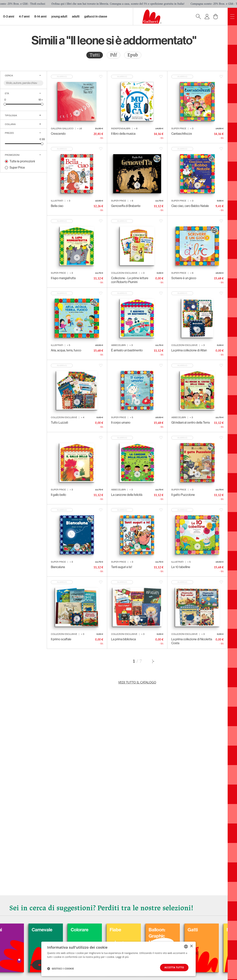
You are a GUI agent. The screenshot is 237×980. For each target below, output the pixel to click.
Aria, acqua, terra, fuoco (66, 350)
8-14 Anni (40, 16)
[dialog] (118, 959)
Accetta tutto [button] (174, 967)
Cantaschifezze (182, 134)
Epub (133, 55)
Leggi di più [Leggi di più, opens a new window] (122, 957)
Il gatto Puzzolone (183, 495)
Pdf (114, 55)
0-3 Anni (9, 16)
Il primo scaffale (61, 639)
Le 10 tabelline (181, 567)
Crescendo (58, 134)
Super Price (17, 168)
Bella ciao (57, 206)
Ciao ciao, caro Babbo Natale (190, 206)
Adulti (76, 16)
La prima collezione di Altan (189, 350)
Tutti (95, 55)
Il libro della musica (123, 134)
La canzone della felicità (127, 495)
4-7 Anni (24, 16)
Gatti (210, 930)
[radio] (95, 55)
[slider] (5, 104)
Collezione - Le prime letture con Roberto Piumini (130, 280)
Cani (15, 930)
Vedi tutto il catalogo (137, 682)
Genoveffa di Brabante (126, 206)
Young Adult (59, 16)
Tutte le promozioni (22, 161)
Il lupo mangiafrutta (63, 278)
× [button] (191, 946)
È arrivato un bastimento (127, 350)
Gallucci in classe (96, 16)
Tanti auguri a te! (122, 567)
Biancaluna (58, 567)
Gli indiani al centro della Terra (191, 423)
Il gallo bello (58, 495)
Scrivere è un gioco (184, 278)
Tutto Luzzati (59, 423)
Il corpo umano (121, 423)
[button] (61, 969)
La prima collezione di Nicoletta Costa (192, 641)
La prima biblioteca (123, 639)
